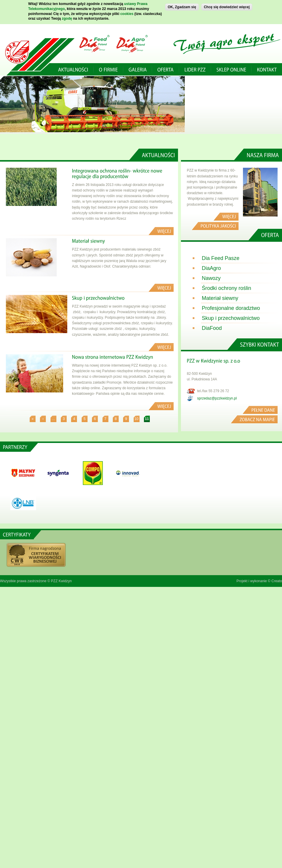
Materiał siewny (220, 298)
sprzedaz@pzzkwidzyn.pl (217, 398)
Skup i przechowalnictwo (231, 318)
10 (136, 419)
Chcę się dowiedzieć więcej (227, 6)
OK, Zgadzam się (182, 6)
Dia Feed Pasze (221, 258)
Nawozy (211, 278)
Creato (277, 581)
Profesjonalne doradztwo (231, 308)
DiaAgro (211, 268)
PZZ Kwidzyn (62, 581)
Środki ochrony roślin (226, 288)
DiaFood (212, 328)
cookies (127, 13)
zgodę (67, 18)
